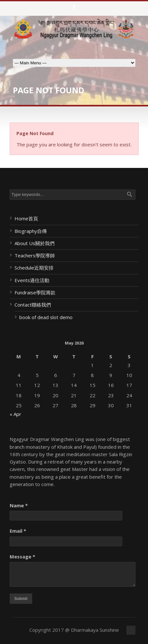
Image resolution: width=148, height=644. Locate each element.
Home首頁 (26, 218)
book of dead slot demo (46, 317)
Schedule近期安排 (34, 268)
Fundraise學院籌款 (35, 292)
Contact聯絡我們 (33, 305)
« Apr (15, 414)
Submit (21, 599)
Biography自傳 (31, 231)
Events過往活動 (32, 280)
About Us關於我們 (35, 243)
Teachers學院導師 (35, 255)
